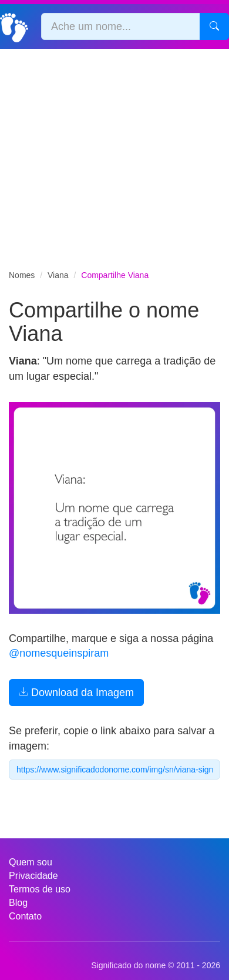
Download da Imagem (76, 693)
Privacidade (33, 876)
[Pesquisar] (214, 26)
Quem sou (31, 862)
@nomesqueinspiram (59, 653)
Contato (25, 916)
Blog (18, 903)
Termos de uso (40, 889)
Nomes (22, 275)
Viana (58, 275)
